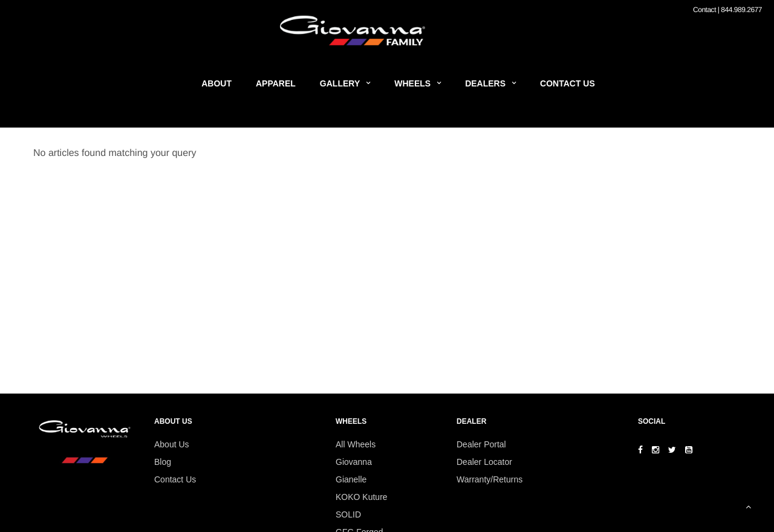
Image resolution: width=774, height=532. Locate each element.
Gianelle (351, 479)
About (216, 83)
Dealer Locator (484, 462)
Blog (163, 462)
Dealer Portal (481, 444)
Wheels (412, 83)
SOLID (348, 514)
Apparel (276, 83)
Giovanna (354, 462)
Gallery (340, 83)
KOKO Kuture (362, 497)
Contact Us (567, 83)
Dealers (485, 83)
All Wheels (356, 444)
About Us (172, 444)
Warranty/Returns (489, 479)
